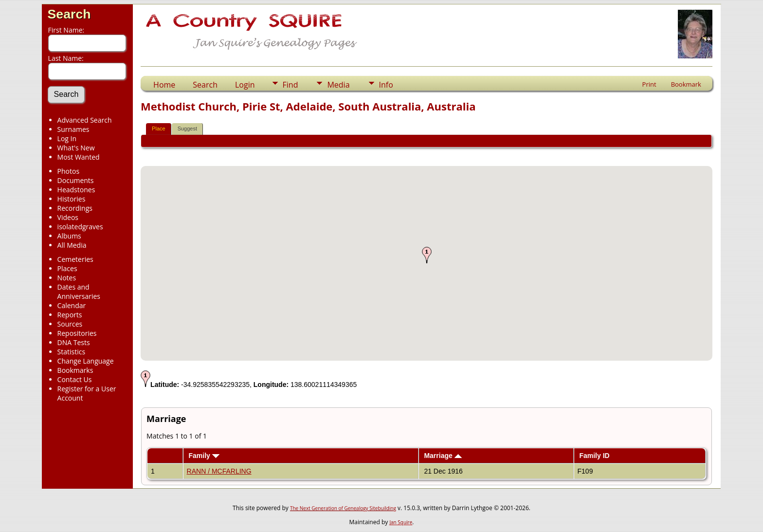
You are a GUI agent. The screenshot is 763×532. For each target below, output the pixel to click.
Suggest (187, 128)
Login (245, 85)
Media (338, 85)
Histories (72, 199)
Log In (67, 138)
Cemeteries (75, 259)
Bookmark (686, 84)
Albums (69, 236)
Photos (69, 171)
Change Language (86, 361)
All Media (72, 245)
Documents (76, 180)
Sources (70, 324)
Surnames (73, 129)
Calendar (72, 305)
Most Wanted (79, 157)
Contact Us (75, 379)
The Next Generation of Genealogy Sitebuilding (343, 508)
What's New (76, 148)
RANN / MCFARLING (219, 471)
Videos (68, 217)
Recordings (75, 208)
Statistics (72, 352)
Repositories (77, 333)
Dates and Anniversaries (79, 292)
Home (164, 85)
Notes (67, 278)
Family (204, 456)
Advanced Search (85, 120)
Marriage (443, 456)
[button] (427, 255)
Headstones (76, 190)
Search (69, 14)
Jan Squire (401, 522)
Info (386, 85)
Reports (70, 315)
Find (291, 85)
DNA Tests (74, 342)
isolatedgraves (80, 227)
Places (67, 268)
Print (649, 84)
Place (159, 128)
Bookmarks (75, 370)
